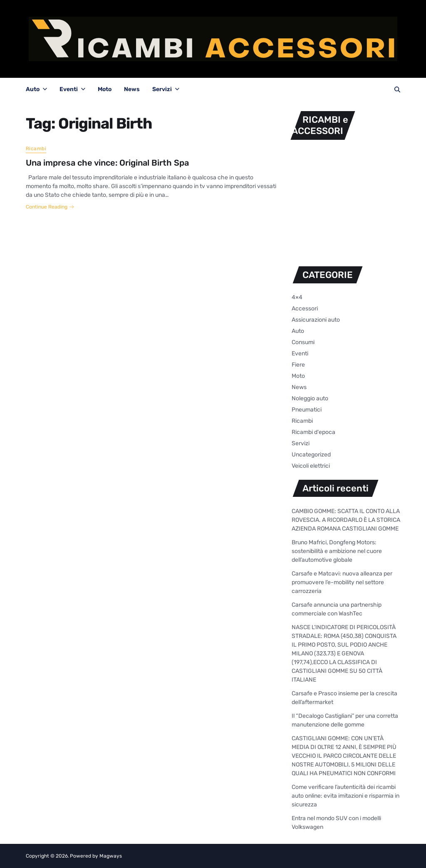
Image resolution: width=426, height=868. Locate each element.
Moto (105, 89)
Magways (111, 856)
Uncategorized (311, 455)
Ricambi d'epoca (313, 432)
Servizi (166, 89)
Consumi (303, 342)
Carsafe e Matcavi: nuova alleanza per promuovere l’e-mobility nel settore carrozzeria (342, 582)
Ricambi (36, 149)
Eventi (72, 89)
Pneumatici (307, 410)
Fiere (298, 365)
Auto (36, 89)
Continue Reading (50, 207)
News (132, 89)
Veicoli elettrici (311, 466)
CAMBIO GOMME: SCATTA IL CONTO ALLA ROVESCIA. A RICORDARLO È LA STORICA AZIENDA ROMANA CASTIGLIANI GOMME (346, 520)
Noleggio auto (310, 398)
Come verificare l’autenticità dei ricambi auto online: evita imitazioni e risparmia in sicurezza (346, 796)
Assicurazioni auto (316, 320)
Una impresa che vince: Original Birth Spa (107, 163)
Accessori (305, 309)
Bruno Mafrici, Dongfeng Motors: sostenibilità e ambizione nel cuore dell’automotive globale (337, 551)
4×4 (297, 297)
